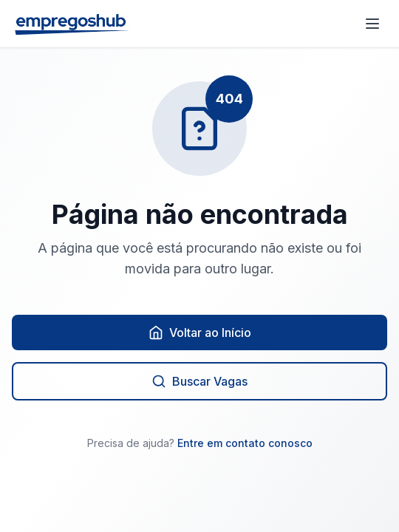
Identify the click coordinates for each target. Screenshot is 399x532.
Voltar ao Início (200, 332)
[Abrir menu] (372, 24)
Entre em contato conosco (245, 443)
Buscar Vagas (199, 381)
